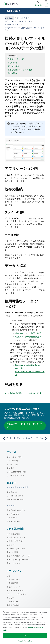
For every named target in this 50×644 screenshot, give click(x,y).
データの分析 (22, 18)
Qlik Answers (13, 514)
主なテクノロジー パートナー (19, 556)
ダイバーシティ (13, 587)
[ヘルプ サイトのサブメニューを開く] (4, 11)
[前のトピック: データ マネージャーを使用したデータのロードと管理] (13, 439)
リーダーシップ (13, 579)
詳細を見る (12, 73)
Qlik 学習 (11, 468)
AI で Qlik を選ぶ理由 (16, 548)
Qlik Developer (13, 461)
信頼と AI (11, 545)
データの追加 (13, 66)
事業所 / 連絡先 (13, 605)
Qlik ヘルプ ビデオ (15, 457)
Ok (25, 635)
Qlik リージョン (13, 563)
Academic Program (15, 590)
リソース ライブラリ (15, 475)
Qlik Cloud (14, 11)
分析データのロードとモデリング (17, 21)
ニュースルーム (13, 602)
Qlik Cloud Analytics (16, 510)
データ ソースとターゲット (18, 559)
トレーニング (12, 464)
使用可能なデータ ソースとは (20, 70)
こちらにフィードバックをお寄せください (25, 426)
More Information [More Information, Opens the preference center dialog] (25, 641)
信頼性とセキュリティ (16, 537)
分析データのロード (12, 25)
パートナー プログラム (16, 594)
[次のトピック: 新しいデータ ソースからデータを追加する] (37, 439)
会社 (9, 576)
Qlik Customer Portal (16, 472)
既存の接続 (12, 63)
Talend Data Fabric (15, 499)
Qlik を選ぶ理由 (13, 534)
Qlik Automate (13, 521)
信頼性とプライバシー (16, 541)
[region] (25, 626)
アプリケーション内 (16, 59)
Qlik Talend (12, 492)
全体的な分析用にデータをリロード (23, 393)
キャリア (10, 598)
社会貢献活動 (12, 583)
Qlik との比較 (12, 552)
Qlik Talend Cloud (15, 496)
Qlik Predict (12, 518)
